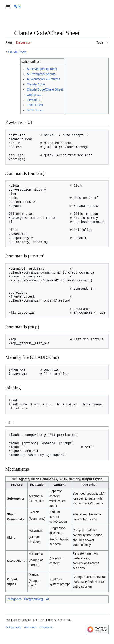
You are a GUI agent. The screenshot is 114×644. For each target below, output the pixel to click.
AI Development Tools (42, 69)
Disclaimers (46, 627)
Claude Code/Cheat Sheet (45, 89)
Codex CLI (34, 95)
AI (47, 599)
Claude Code (17, 52)
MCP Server (35, 110)
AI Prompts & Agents (41, 74)
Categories (14, 599)
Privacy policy (13, 627)
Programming (33, 599)
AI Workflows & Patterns (43, 79)
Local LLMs (35, 105)
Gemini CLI (35, 100)
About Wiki (30, 627)
